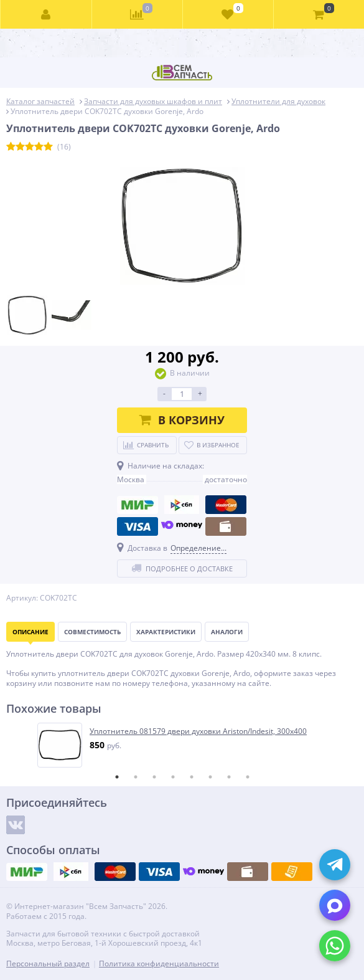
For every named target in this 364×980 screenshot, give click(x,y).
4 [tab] (173, 777)
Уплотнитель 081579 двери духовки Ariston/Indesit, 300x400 (198, 731)
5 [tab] (192, 777)
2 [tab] (136, 777)
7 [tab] (229, 777)
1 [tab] (117, 777)
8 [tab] (248, 777)
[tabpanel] (183, 745)
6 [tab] (210, 777)
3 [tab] (154, 777)
